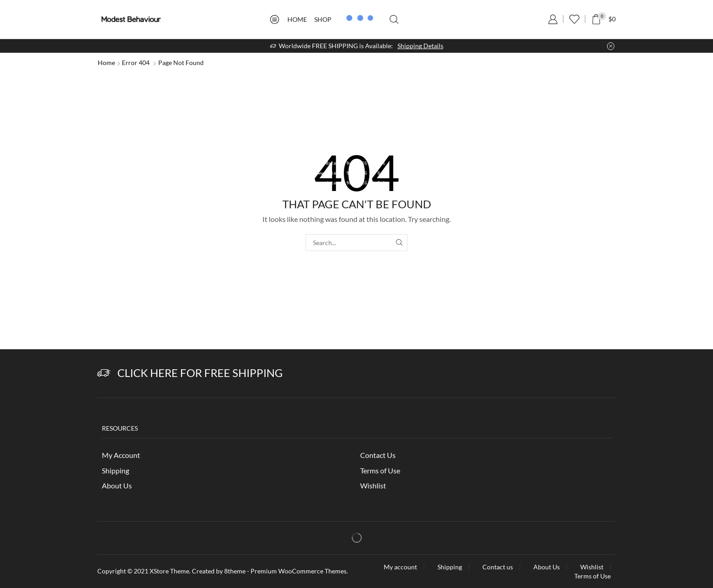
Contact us (498, 567)
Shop (323, 19)
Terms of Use (380, 470)
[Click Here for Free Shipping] (104, 373)
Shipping (115, 470)
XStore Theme (169, 571)
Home (297, 19)
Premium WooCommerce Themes (299, 571)
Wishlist (373, 485)
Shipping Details (420, 46)
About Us (117, 485)
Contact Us (378, 455)
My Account (121, 455)
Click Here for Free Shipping (200, 373)
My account (400, 567)
